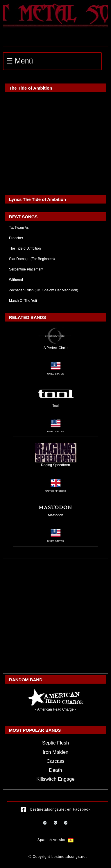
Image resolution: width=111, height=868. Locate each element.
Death (56, 770)
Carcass (55, 761)
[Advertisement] (55, 616)
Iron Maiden (56, 752)
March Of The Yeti (23, 301)
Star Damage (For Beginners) (32, 259)
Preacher (16, 238)
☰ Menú (20, 61)
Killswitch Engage (55, 779)
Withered (16, 280)
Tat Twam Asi (19, 228)
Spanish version (56, 840)
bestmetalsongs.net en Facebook (56, 810)
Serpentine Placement (26, 269)
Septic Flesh (55, 743)
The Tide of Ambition (25, 248)
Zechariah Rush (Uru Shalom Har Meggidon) (44, 290)
